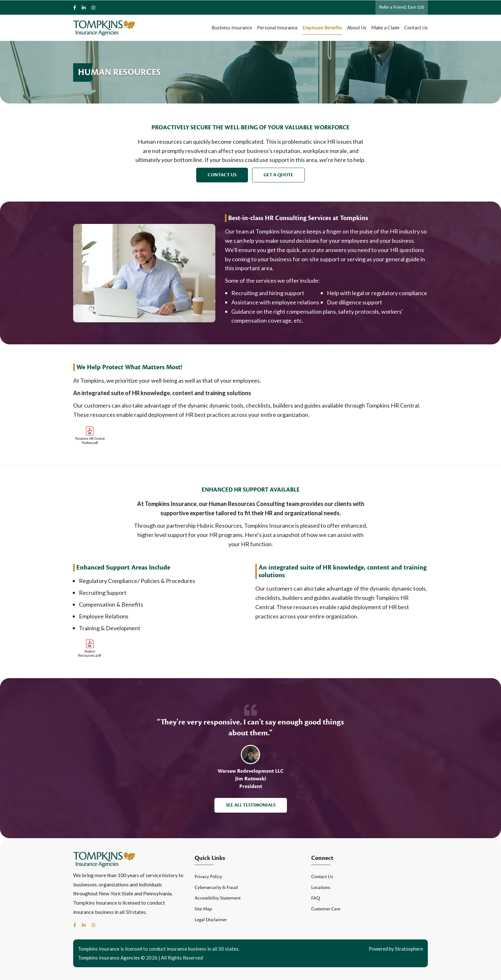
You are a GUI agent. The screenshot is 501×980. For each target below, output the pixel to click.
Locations (321, 888)
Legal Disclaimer (211, 920)
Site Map (203, 909)
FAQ (316, 898)
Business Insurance (232, 27)
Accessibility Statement (218, 898)
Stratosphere (409, 949)
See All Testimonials (251, 805)
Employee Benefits (322, 27)
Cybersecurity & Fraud (216, 888)
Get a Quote (278, 175)
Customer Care (326, 909)
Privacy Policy (208, 877)
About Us (357, 27)
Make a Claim (385, 27)
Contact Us (416, 27)
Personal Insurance (277, 27)
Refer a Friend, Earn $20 (402, 7)
